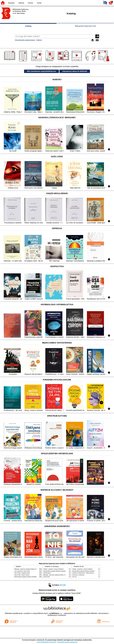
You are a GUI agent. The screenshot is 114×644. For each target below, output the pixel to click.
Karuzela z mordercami (78, 575)
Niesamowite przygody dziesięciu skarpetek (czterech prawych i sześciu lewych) (35, 577)
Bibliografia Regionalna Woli (85, 26)
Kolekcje (39, 40)
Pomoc (31, 3)
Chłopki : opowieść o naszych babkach (53, 569)
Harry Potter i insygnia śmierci (22, 573)
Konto (39, 3)
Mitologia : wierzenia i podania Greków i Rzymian (27, 569)
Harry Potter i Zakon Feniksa (22, 575)
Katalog (28, 26)
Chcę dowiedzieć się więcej (46, 642)
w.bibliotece (55, 613)
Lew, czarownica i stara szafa (22, 571)
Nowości (11, 3)
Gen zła (74, 577)
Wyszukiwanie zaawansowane (25, 40)
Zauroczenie (47, 577)
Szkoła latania (47, 573)
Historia (21, 3)
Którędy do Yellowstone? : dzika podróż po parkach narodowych (89, 573)
